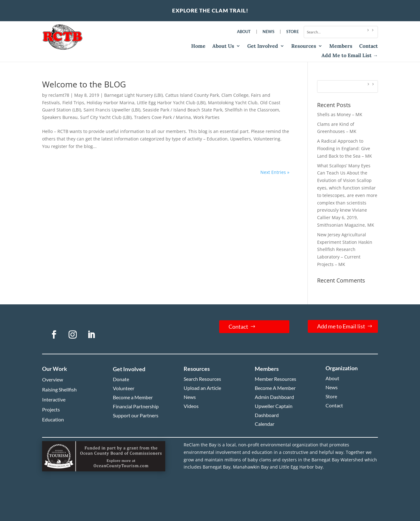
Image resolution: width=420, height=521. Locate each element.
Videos (191, 406)
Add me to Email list (341, 326)
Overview (53, 379)
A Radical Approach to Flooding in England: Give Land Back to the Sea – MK (345, 148)
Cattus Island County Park (192, 95)
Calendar (265, 424)
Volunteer (124, 388)
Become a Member (133, 397)
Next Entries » (275, 172)
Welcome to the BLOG (84, 84)
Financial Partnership (136, 406)
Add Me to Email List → (350, 56)
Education (53, 419)
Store (292, 32)
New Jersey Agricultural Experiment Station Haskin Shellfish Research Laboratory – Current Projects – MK (345, 249)
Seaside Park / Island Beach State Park (183, 110)
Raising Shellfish (59, 389)
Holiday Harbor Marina (111, 103)
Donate (121, 379)
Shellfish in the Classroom (252, 110)
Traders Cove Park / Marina (162, 117)
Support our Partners (136, 415)
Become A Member (275, 388)
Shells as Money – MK (340, 114)
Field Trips (73, 103)
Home (198, 46)
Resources (304, 46)
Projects (51, 409)
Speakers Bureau (60, 117)
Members (341, 46)
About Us (223, 46)
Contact (369, 46)
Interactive (54, 399)
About (244, 32)
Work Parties (206, 117)
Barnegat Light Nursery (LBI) (133, 95)
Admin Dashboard (274, 397)
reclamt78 (59, 95)
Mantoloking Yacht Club (233, 103)
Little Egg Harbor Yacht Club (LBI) (171, 103)
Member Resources (275, 379)
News (268, 32)
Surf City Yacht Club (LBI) (106, 117)
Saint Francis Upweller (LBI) (112, 110)
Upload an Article (202, 388)
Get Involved (263, 46)
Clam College (235, 95)
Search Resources (202, 379)
